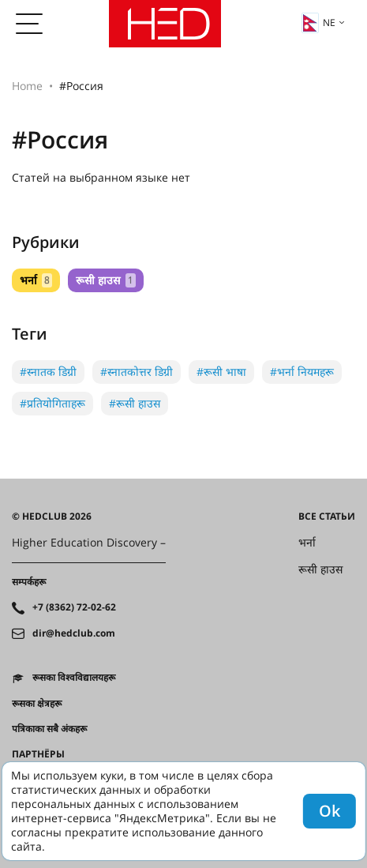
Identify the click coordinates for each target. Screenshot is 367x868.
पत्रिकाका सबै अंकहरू (49, 729)
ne (319, 23)
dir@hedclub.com (74, 633)
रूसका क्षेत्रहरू (37, 704)
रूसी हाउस (105, 280)
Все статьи (327, 517)
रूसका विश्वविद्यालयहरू (74, 678)
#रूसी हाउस (135, 403)
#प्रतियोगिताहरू (52, 403)
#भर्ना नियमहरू (302, 372)
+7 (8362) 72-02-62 (74, 607)
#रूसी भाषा (221, 372)
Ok (330, 811)
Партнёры (38, 754)
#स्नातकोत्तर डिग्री (137, 372)
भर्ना (36, 280)
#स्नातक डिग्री (48, 372)
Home (27, 86)
